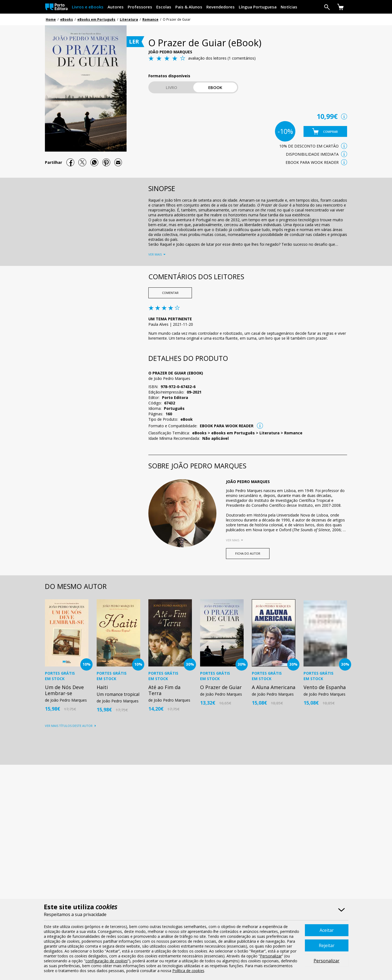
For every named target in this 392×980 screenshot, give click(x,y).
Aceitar (327, 930)
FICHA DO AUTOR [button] (248, 553)
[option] (67, 655)
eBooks (67, 19)
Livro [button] (171, 87)
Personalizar (327, 961)
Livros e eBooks (88, 7)
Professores (140, 7)
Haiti (102, 687)
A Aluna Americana (274, 687)
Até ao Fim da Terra (164, 690)
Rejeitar (327, 945)
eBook (215, 87)
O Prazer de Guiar (221, 687)
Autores (116, 7)
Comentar (170, 293)
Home (51, 19)
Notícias (289, 7)
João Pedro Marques (170, 52)
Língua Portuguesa (258, 7)
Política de (188, 971)
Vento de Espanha (325, 687)
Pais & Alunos (189, 7)
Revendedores (220, 7)
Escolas (164, 7)
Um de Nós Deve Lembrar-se (64, 690)
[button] (325, 131)
